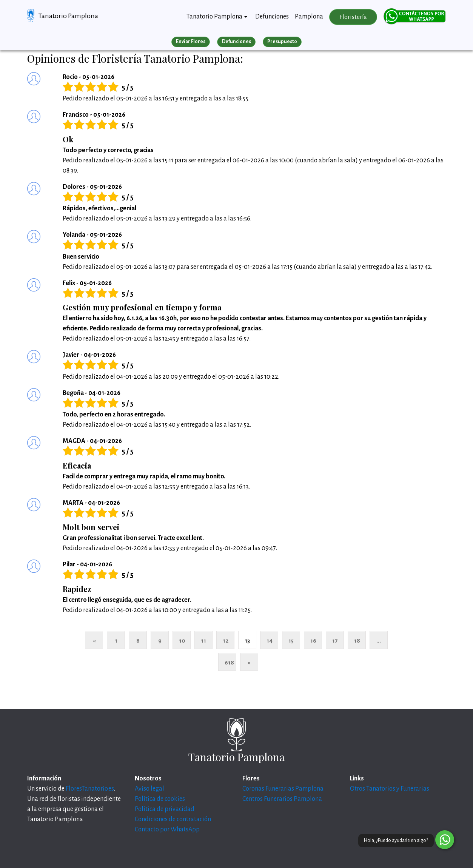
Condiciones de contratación (173, 819)
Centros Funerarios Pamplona (282, 799)
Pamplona (309, 17)
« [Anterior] (94, 641)
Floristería (353, 17)
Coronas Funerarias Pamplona (283, 789)
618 (229, 662)
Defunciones (272, 17)
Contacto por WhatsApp (167, 829)
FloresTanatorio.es (90, 789)
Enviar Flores (191, 42)
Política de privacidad (165, 809)
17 (335, 641)
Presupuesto (282, 42)
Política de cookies (160, 799)
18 (357, 641)
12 (226, 641)
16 (313, 641)
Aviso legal (149, 789)
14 (270, 641)
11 (203, 641)
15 (291, 641)
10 (182, 641)
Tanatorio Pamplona (68, 16)
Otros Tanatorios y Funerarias (390, 789)
